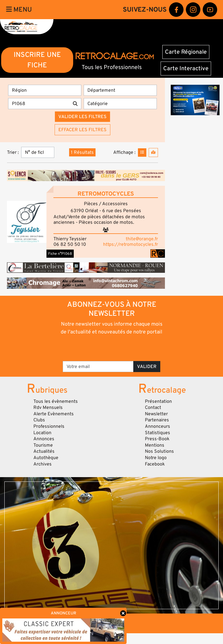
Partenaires (157, 420)
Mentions (155, 445)
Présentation (158, 401)
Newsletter (156, 414)
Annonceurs (158, 426)
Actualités (44, 451)
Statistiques (158, 433)
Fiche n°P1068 (60, 254)
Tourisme (43, 445)
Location (42, 433)
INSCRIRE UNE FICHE (37, 60)
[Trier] (38, 152)
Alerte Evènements (54, 414)
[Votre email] (98, 367)
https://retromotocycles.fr (131, 244)
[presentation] (112, 348)
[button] (27, 222)
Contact (153, 407)
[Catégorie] (120, 104)
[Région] (45, 90)
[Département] (120, 90)
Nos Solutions (159, 451)
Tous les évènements (56, 401)
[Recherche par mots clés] (39, 104)
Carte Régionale (186, 52)
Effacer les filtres (82, 130)
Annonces (44, 439)
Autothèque (46, 458)
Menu (19, 10)
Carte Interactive (186, 68)
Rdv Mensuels (48, 407)
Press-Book (157, 439)
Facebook (155, 464)
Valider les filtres (82, 117)
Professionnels (49, 426)
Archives (43, 464)
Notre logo (156, 458)
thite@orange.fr (142, 239)
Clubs (39, 420)
